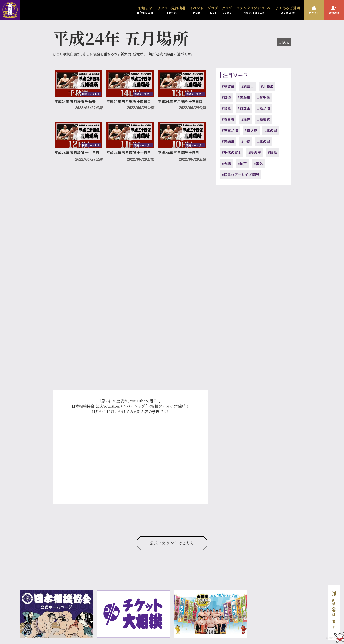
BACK (284, 42)
